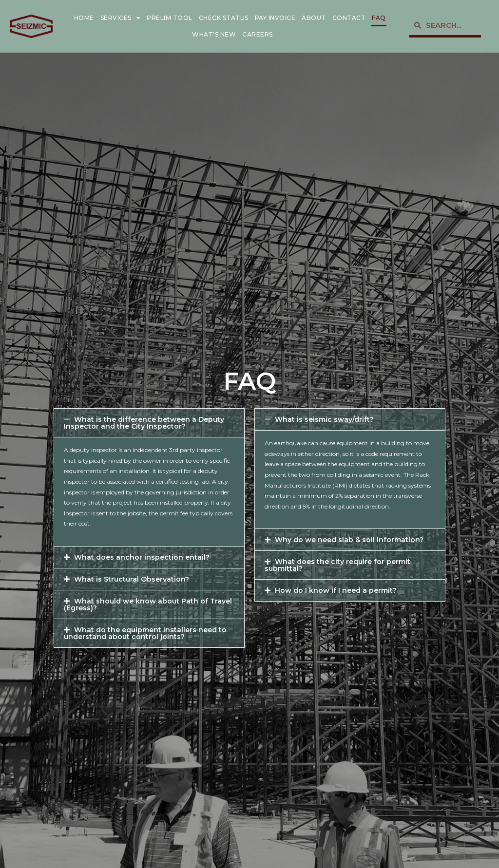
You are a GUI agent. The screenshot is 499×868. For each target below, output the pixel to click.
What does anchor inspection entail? (142, 557)
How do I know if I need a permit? (336, 590)
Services (121, 18)
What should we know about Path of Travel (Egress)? (148, 604)
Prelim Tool (170, 18)
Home (84, 18)
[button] (149, 423)
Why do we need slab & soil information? (349, 540)
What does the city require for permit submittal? (337, 565)
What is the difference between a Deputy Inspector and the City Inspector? (144, 423)
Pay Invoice (275, 18)
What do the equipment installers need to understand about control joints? (145, 633)
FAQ (379, 18)
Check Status (224, 18)
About (314, 18)
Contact (349, 18)
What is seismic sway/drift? (324, 419)
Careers (258, 34)
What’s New (214, 34)
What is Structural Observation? (132, 579)
